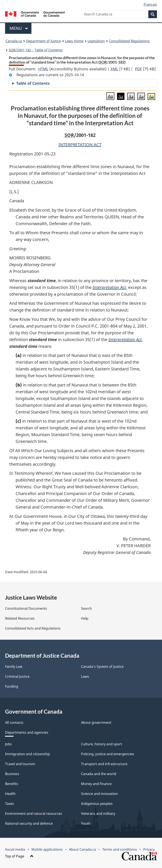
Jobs (8, 744)
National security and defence (29, 823)
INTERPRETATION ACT (80, 145)
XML (114, 69)
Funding (12, 686)
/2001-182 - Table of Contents (36, 50)
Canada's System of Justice (102, 667)
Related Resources (20, 618)
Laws (85, 676)
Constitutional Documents (26, 608)
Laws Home (74, 41)
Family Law (14, 667)
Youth (86, 823)
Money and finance (96, 784)
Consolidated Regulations (129, 41)
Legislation (96, 41)
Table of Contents (33, 83)
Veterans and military (98, 814)
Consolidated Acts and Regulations (33, 628)
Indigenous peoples (97, 804)
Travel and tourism (20, 764)
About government (96, 722)
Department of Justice (43, 41)
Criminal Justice (17, 676)
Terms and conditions (120, 849)
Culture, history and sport (102, 744)
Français (150, 4)
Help (85, 618)
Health (10, 794)
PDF (138, 69)
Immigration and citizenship (28, 754)
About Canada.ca (82, 849)
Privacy (149, 849)
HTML (43, 69)
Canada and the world (99, 774)
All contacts (14, 722)
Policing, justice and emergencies (108, 754)
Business (12, 774)
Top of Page (19, 856)
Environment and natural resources (34, 814)
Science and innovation (99, 794)
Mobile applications (47, 849)
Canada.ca (14, 41)
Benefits (12, 784)
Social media (15, 849)
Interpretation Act (109, 287)
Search (86, 608)
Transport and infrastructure (104, 764)
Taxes (9, 804)
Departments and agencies (27, 732)
